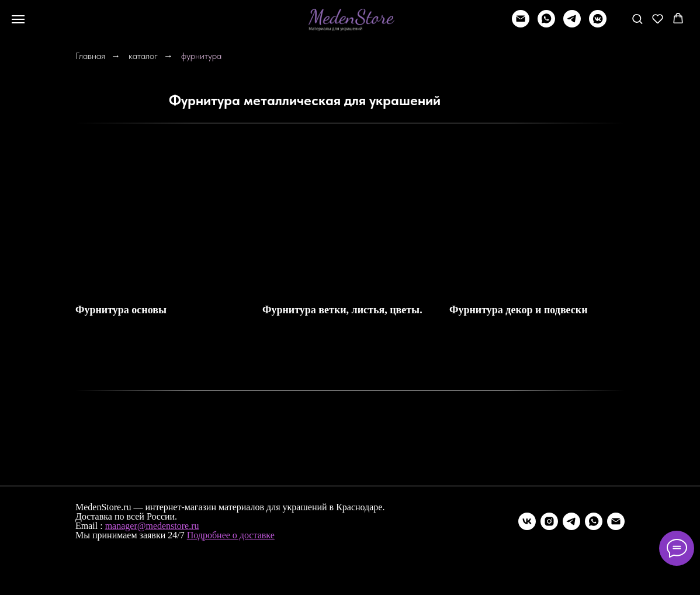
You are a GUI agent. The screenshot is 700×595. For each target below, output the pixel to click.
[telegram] (572, 24)
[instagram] (549, 521)
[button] (637, 18)
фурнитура (201, 56)
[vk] (527, 521)
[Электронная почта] (616, 521)
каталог (143, 56)
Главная (90, 56)
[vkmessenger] (598, 24)
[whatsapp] (546, 24)
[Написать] (521, 24)
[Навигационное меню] (18, 19)
